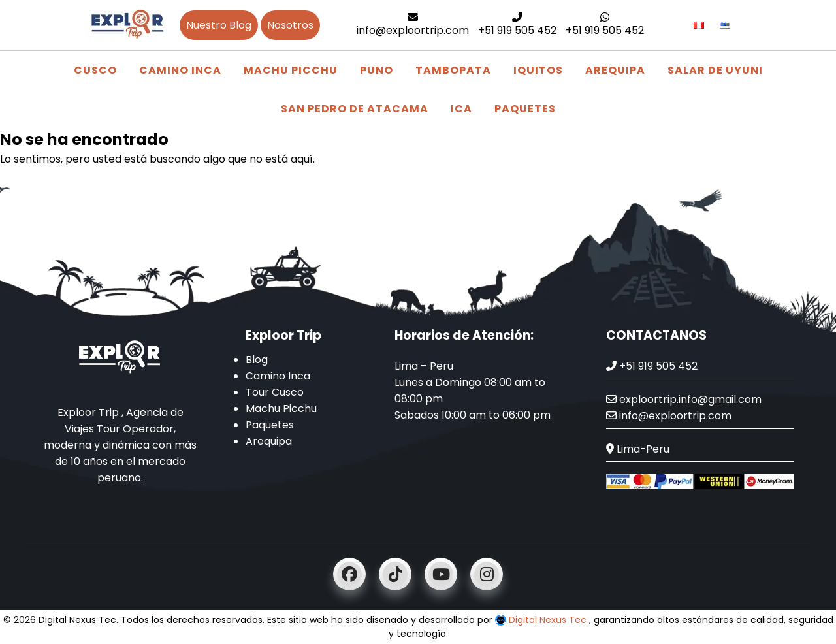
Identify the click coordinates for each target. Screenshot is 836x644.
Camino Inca (180, 70)
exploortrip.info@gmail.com (684, 399)
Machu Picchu (291, 70)
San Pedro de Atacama (355, 109)
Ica (461, 109)
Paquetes (525, 109)
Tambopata (453, 70)
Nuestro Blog (219, 25)
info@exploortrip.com (413, 25)
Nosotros (290, 25)
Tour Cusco (275, 392)
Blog (257, 360)
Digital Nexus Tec (542, 620)
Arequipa (615, 70)
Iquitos (538, 70)
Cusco (95, 70)
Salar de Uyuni (715, 70)
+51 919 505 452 (517, 25)
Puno (377, 70)
